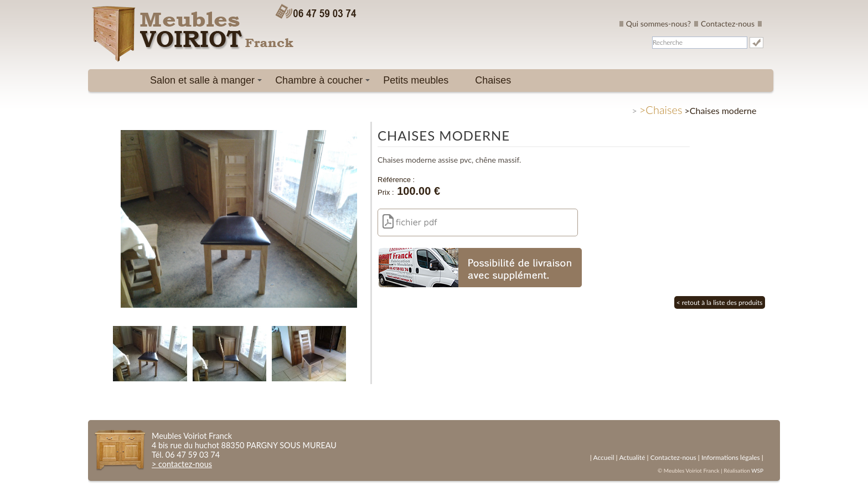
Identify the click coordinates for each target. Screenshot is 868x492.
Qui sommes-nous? (658, 24)
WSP (757, 470)
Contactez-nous (728, 24)
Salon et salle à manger (208, 83)
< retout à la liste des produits (720, 302)
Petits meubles (416, 80)
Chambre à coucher (324, 83)
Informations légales (731, 457)
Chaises (493, 80)
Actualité (632, 457)
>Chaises (661, 110)
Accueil (603, 457)
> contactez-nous (182, 464)
